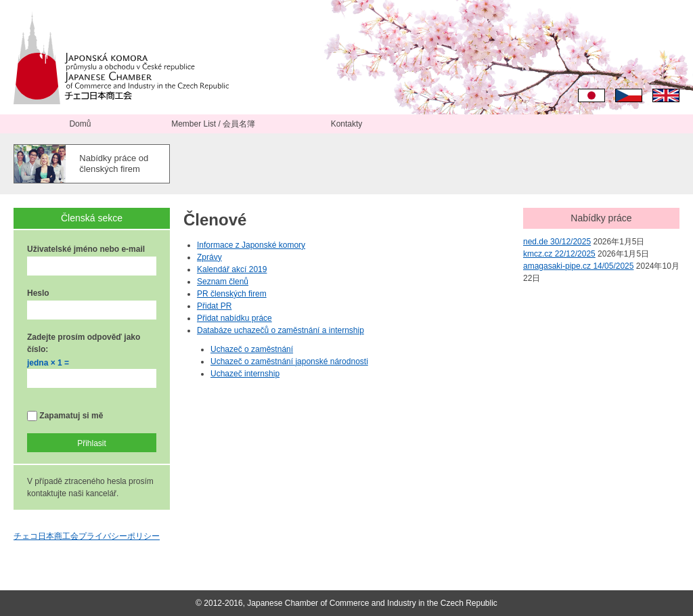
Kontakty (347, 124)
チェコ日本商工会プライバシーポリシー (87, 536)
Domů (80, 124)
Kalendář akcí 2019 (232, 269)
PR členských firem (232, 294)
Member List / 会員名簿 (213, 124)
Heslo (38, 293)
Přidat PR (214, 306)
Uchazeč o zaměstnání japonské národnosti (289, 361)
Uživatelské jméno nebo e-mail (86, 249)
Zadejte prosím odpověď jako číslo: (84, 343)
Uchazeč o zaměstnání (252, 349)
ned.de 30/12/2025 (557, 242)
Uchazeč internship (245, 374)
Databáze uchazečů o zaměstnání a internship (281, 330)
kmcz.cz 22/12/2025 (559, 254)
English (666, 95)
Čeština (629, 95)
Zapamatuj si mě (65, 416)
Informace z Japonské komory (251, 245)
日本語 (591, 95)
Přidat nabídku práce (234, 318)
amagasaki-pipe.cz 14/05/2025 (578, 266)
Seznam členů (223, 282)
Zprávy (209, 257)
